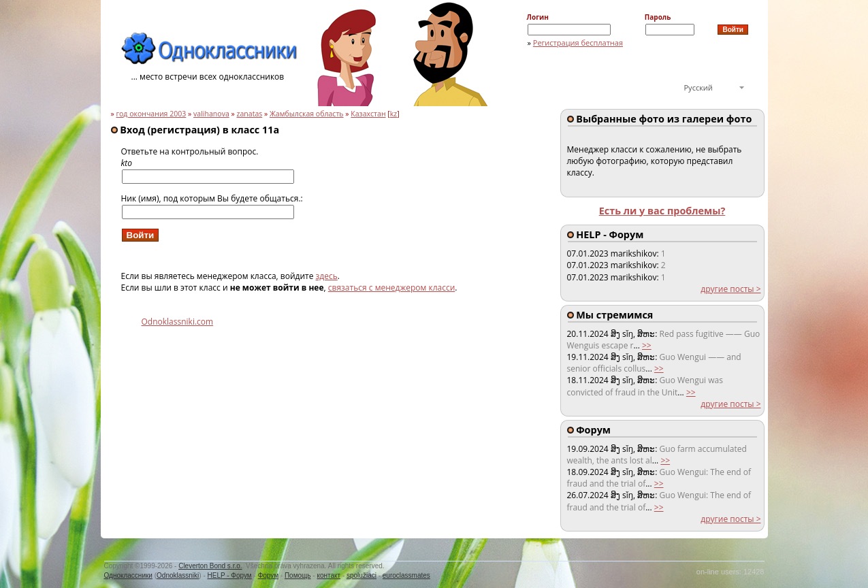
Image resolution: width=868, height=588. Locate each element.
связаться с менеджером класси (392, 288)
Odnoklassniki (178, 575)
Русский (698, 87)
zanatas (250, 114)
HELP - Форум (230, 575)
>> (647, 345)
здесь (327, 276)
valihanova (211, 114)
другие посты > (730, 289)
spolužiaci (361, 575)
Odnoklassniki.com (178, 322)
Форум (268, 575)
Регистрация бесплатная (578, 43)
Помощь (298, 575)
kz (394, 114)
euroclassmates (406, 575)
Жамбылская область (307, 114)
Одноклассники (128, 575)
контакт (328, 575)
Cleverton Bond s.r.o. (210, 566)
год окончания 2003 (151, 114)
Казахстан (368, 114)
